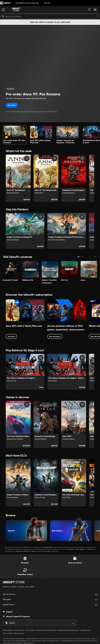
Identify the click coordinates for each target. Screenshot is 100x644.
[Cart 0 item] (95, 10)
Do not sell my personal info (47, 630)
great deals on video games (75, 549)
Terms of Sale (8, 633)
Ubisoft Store (48, 547)
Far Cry (29, 551)
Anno (33, 551)
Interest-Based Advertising (68, 630)
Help (47, 3)
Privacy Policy (19, 630)
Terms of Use (7, 630)
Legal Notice (85, 630)
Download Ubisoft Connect (27, 3)
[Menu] (3, 10)
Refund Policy (19, 633)
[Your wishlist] (89, 10)
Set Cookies (30, 630)
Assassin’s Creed (21, 551)
